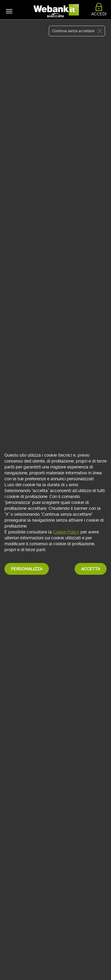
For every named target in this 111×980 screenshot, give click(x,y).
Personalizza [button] (27, 569)
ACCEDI (99, 14)
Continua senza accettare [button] (73, 31)
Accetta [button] (91, 569)
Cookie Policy (66, 532)
